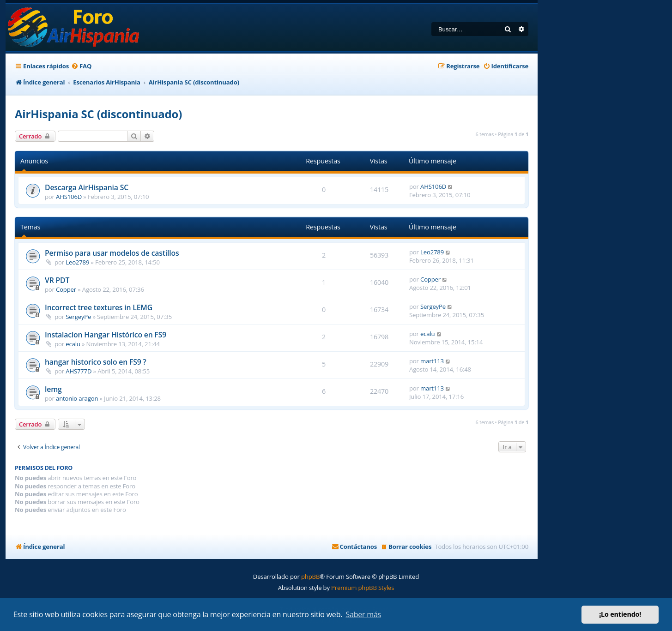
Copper (66, 289)
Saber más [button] (363, 614)
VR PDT (57, 280)
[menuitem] (81, 66)
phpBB (310, 577)
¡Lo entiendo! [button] (620, 614)
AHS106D (69, 197)
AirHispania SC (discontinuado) (98, 114)
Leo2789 (77, 262)
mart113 (432, 361)
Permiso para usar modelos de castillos (112, 253)
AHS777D (79, 371)
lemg (53, 389)
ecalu (73, 344)
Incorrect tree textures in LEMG (99, 307)
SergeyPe (78, 317)
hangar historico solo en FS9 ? (96, 362)
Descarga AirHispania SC (87, 187)
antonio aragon (77, 398)
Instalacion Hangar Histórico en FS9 (106, 335)
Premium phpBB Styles (363, 588)
